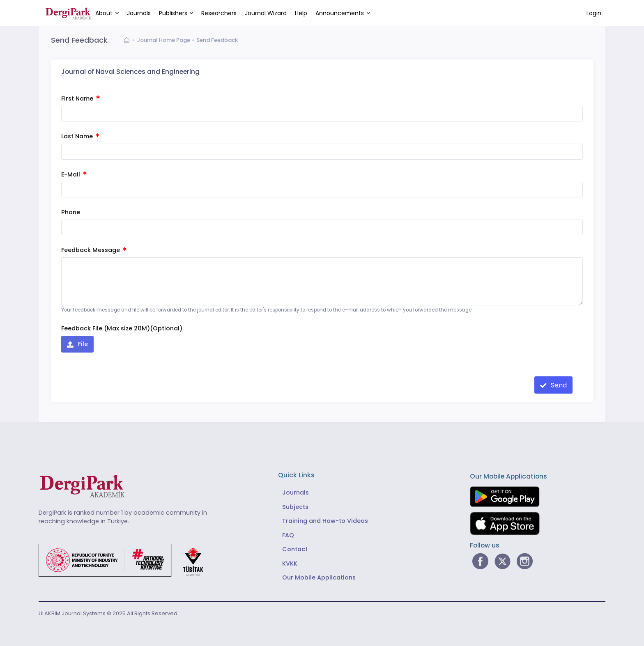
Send (558, 385)
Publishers (173, 13)
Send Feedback (217, 40)
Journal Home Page (163, 40)
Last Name (80, 136)
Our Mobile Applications (319, 577)
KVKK (290, 564)
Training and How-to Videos (325, 521)
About (104, 13)
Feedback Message (94, 250)
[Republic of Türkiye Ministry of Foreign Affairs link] (126, 560)
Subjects (295, 507)
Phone (71, 212)
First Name (80, 99)
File (82, 344)
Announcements (340, 13)
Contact (295, 549)
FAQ (288, 535)
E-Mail (74, 174)
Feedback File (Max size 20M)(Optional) (122, 328)
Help (301, 13)
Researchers (219, 13)
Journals (139, 13)
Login (594, 13)
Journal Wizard (266, 13)
